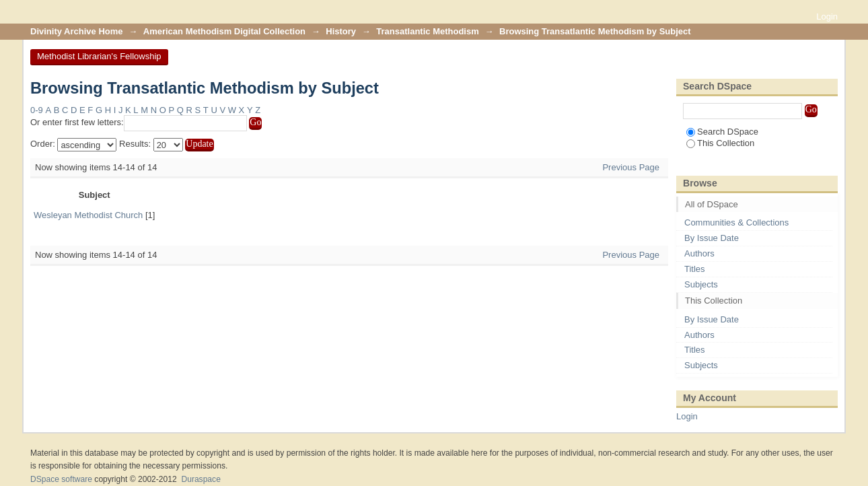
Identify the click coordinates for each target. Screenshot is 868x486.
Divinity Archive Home (77, 31)
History (341, 31)
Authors (699, 253)
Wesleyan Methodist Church (88, 215)
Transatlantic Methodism (427, 31)
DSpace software (61, 479)
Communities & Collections (736, 222)
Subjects (701, 284)
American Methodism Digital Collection (224, 31)
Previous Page (631, 167)
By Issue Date (712, 238)
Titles (695, 269)
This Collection (720, 143)
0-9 (37, 110)
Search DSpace (722, 132)
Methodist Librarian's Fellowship (99, 56)
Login (827, 16)
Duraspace (201, 479)
